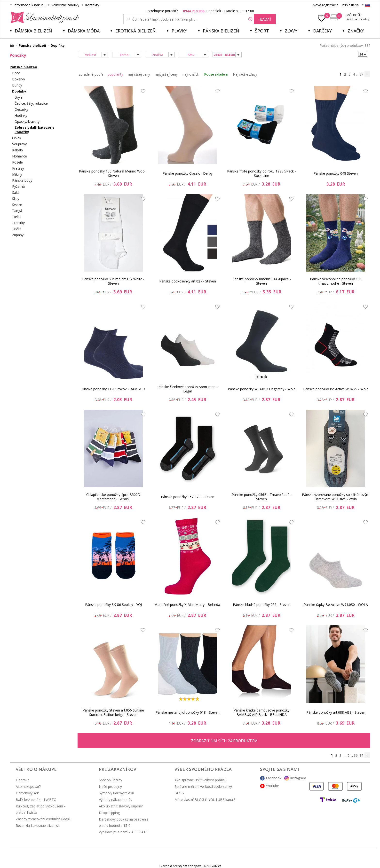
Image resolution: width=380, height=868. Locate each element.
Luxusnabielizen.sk (44, 17)
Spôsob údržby (111, 780)
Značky (356, 31)
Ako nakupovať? (28, 786)
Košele (17, 162)
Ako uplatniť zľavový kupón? (121, 806)
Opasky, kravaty (27, 121)
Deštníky (21, 109)
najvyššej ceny (166, 74)
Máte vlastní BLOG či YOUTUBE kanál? (205, 800)
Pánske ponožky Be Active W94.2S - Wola (336, 389)
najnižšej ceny (139, 74)
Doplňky (19, 91)
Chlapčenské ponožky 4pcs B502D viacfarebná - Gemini (113, 497)
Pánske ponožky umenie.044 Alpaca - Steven (262, 281)
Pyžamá (18, 186)
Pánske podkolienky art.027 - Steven (188, 281)
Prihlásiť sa (350, 5)
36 (356, 755)
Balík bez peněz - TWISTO (36, 800)
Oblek (17, 138)
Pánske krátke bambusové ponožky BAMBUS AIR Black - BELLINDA (261, 712)
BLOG (179, 793)
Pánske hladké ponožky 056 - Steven (262, 605)
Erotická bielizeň (136, 31)
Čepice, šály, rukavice (31, 103)
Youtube (272, 786)
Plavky (179, 31)
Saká (16, 192)
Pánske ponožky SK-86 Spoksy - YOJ (113, 605)
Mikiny (17, 174)
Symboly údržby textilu (116, 793)
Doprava (23, 780)
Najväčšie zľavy (245, 74)
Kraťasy (18, 168)
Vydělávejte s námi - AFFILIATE (123, 832)
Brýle (19, 97)
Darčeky (322, 31)
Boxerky (19, 79)
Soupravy (19, 144)
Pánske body (22, 180)
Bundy (17, 85)
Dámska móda (84, 31)
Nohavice (20, 156)
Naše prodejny (110, 786)
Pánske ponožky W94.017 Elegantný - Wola (262, 389)
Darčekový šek (27, 793)
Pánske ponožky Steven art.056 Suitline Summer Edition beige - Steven (113, 712)
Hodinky (21, 115)
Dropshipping (109, 813)
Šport (262, 31)
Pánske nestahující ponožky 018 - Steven (188, 712)
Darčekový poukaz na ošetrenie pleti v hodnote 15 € (124, 822)
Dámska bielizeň (33, 31)
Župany (18, 235)
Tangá (17, 211)
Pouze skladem (216, 74)
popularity (115, 74)
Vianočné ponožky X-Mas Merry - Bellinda (187, 605)
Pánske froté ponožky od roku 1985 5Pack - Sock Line (261, 173)
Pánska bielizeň (221, 31)
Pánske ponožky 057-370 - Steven (188, 497)
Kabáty (18, 150)
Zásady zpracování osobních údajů (43, 819)
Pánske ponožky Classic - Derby (188, 173)
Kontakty (92, 5)
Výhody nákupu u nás (115, 800)
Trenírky (18, 223)
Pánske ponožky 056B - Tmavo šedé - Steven (262, 497)
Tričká (17, 229)
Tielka (17, 217)
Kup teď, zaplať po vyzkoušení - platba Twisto (40, 809)
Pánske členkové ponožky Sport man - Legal (188, 389)
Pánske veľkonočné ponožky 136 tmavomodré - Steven (336, 281)
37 (361, 74)
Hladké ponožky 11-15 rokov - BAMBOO (113, 389)
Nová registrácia (325, 5)
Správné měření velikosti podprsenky (203, 786)
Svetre (17, 205)
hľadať (265, 19)
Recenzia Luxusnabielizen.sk (38, 825)
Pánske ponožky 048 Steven (336, 173)
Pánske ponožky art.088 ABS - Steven (336, 712)
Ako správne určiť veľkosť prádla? (200, 780)
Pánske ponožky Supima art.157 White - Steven (113, 281)
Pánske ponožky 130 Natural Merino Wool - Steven (113, 173)
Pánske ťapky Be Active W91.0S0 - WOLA (336, 605)
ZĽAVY (291, 31)
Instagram (298, 778)
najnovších (191, 74)
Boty (16, 73)
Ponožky (22, 132)
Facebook (274, 778)
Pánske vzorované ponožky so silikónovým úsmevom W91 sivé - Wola (336, 497)
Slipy (16, 199)
